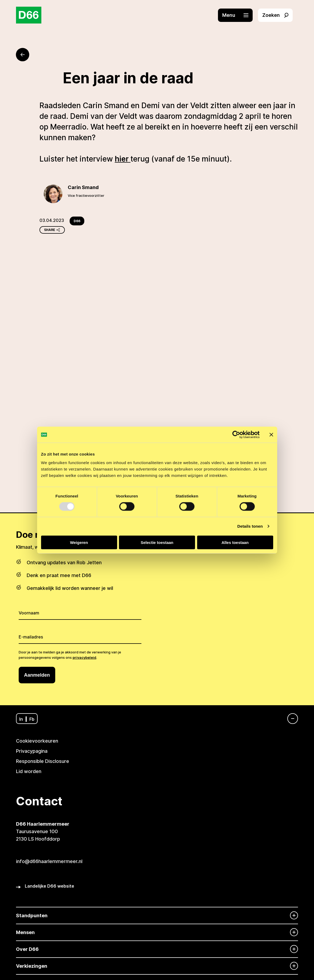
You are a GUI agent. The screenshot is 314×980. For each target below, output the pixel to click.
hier (123, 159)
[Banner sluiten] (271, 435)
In (21, 719)
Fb (32, 719)
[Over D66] (157, 949)
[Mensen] (157, 932)
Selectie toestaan (157, 542)
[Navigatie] (290, 719)
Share (52, 230)
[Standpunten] (157, 916)
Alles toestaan (235, 542)
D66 (77, 221)
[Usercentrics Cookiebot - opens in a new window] (236, 435)
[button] (238, 15)
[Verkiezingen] (157, 966)
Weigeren (79, 542)
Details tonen (250, 526)
